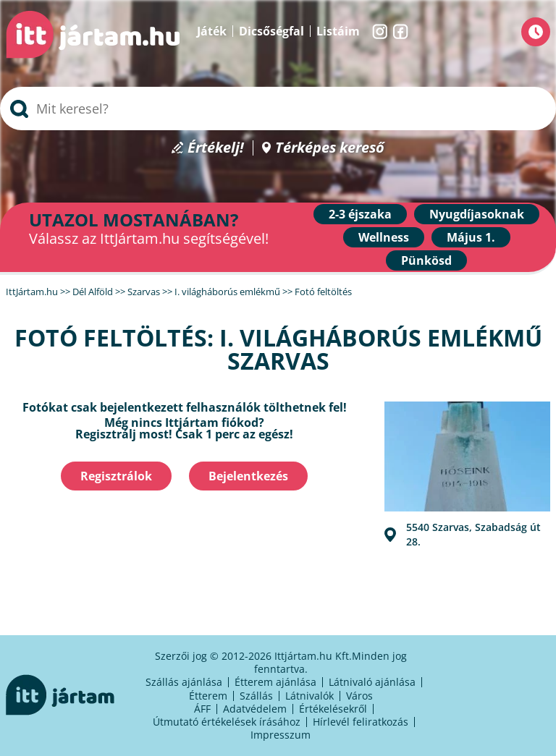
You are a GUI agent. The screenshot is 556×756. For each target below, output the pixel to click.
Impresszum (281, 735)
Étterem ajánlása (275, 682)
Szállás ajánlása (184, 682)
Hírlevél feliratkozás (361, 722)
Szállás (256, 696)
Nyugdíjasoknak (477, 214)
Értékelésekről (333, 709)
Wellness (384, 237)
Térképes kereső (330, 148)
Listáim (338, 31)
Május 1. (471, 237)
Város (359, 696)
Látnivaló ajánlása (372, 682)
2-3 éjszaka (360, 214)
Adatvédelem (255, 709)
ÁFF (202, 709)
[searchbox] (278, 109)
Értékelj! (216, 148)
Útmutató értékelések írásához (227, 722)
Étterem (208, 696)
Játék (212, 31)
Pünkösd (426, 260)
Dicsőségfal (271, 31)
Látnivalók (309, 696)
